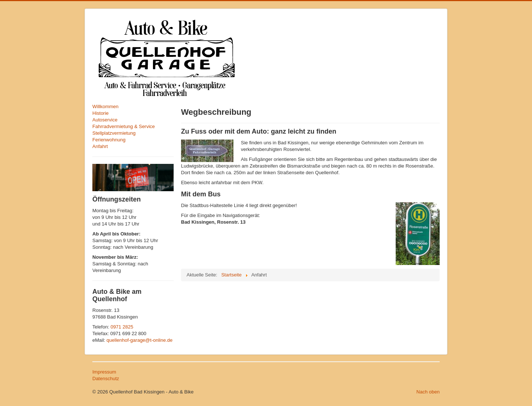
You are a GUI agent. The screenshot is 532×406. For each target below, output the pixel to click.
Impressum (104, 372)
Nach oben (428, 392)
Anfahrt (100, 146)
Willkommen (105, 106)
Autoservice (105, 120)
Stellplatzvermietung (114, 133)
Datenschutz (106, 379)
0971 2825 (122, 327)
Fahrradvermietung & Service (124, 126)
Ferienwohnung (109, 140)
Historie (100, 113)
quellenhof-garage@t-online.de (139, 340)
